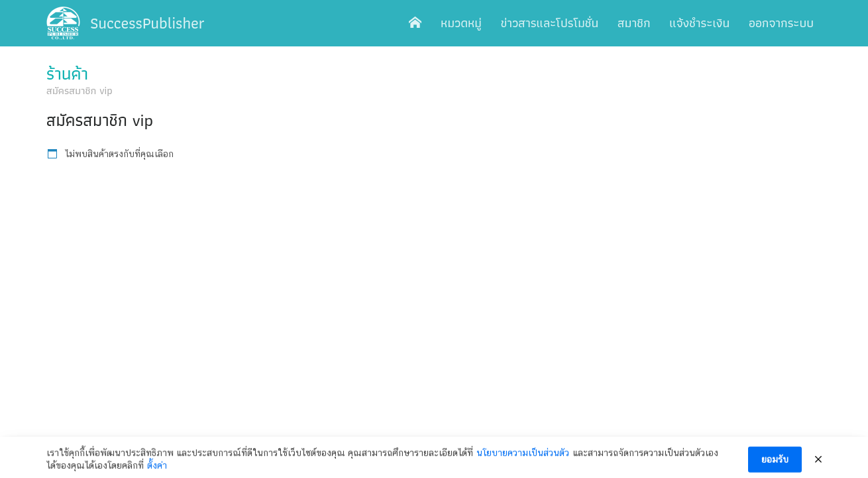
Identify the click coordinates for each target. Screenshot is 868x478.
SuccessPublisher (147, 23)
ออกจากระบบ (781, 23)
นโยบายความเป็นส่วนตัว (523, 457)
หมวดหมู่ (461, 23)
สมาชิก (634, 23)
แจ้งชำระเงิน (699, 23)
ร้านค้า (67, 74)
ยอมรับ (775, 464)
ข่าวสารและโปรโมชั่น (550, 23)
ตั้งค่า (157, 470)
